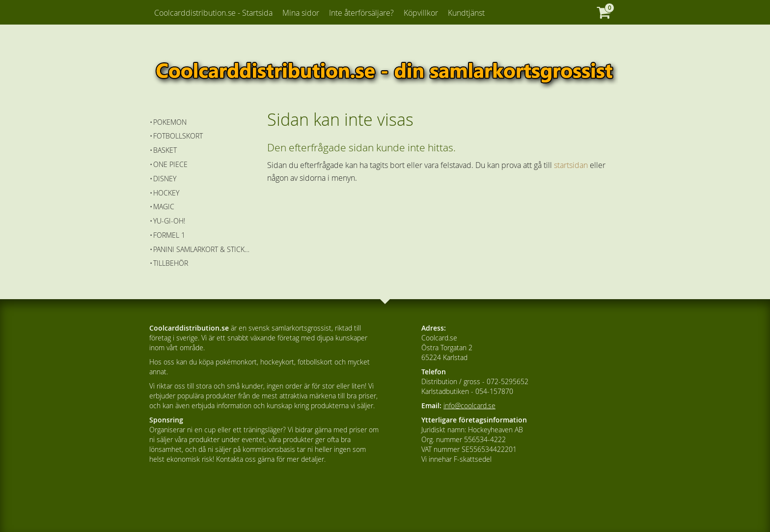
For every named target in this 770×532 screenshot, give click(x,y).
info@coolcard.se (469, 406)
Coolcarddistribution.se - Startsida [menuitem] (213, 13)
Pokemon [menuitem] (170, 122)
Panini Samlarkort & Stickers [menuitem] (203, 249)
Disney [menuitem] (165, 179)
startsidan (571, 165)
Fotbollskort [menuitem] (178, 136)
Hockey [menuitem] (166, 193)
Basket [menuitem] (165, 150)
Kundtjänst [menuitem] (466, 13)
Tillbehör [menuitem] (171, 263)
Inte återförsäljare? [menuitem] (361, 13)
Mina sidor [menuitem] (301, 13)
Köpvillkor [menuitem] (421, 13)
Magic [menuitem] (164, 207)
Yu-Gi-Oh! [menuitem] (169, 221)
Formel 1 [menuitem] (169, 235)
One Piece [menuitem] (170, 164)
